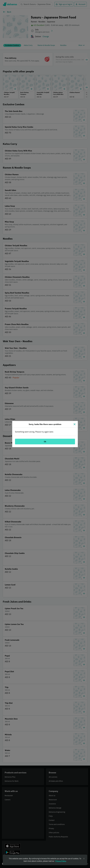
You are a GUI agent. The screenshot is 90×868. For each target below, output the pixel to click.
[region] (45, 860)
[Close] (75, 424)
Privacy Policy (61, 861)
